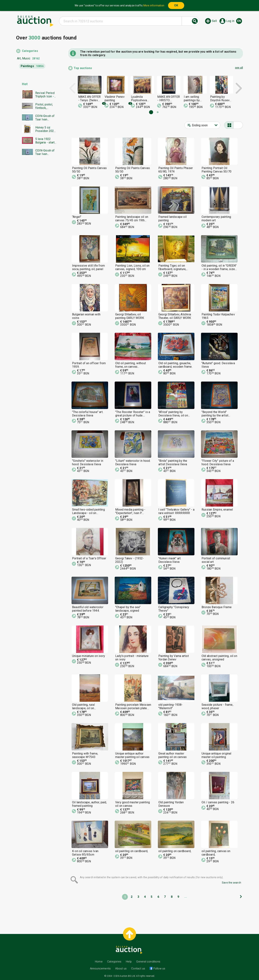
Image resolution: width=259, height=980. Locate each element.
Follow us (159, 968)
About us (121, 968)
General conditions (148, 962)
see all (239, 68)
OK (176, 5)
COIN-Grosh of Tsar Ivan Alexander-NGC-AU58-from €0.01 (46, 152)
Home (99, 962)
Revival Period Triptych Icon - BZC (45, 95)
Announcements (100, 968)
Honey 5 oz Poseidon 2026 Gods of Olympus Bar (45, 129)
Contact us (138, 968)
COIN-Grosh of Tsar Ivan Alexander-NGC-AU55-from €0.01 (46, 118)
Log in (230, 21)
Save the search (231, 883)
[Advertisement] (37, 229)
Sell (214, 21)
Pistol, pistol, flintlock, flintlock (44, 106)
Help (129, 962)
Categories (30, 51)
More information (154, 5)
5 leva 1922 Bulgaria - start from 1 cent (45, 141)
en (239, 21)
